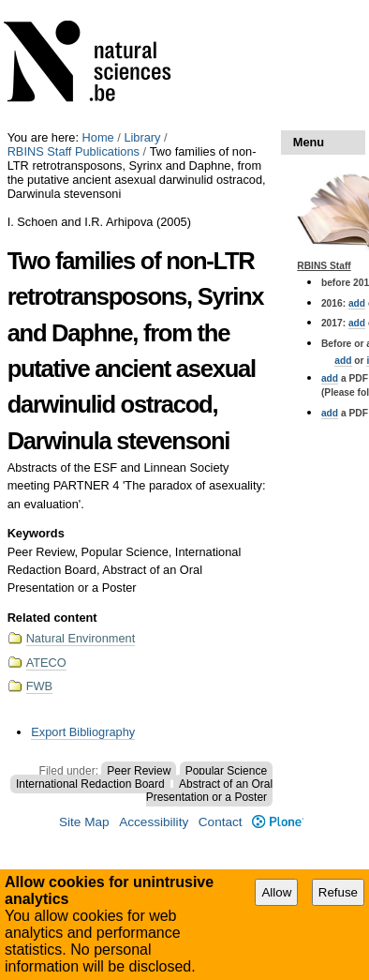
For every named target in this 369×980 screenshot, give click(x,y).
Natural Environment (81, 638)
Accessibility (154, 822)
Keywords (36, 533)
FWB (39, 686)
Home (98, 137)
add (357, 303)
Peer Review (139, 771)
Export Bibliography (83, 732)
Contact (221, 822)
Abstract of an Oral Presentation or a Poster (209, 791)
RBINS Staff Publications (74, 151)
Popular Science (226, 771)
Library (142, 137)
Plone (278, 822)
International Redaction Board (90, 784)
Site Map (84, 822)
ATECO (46, 663)
